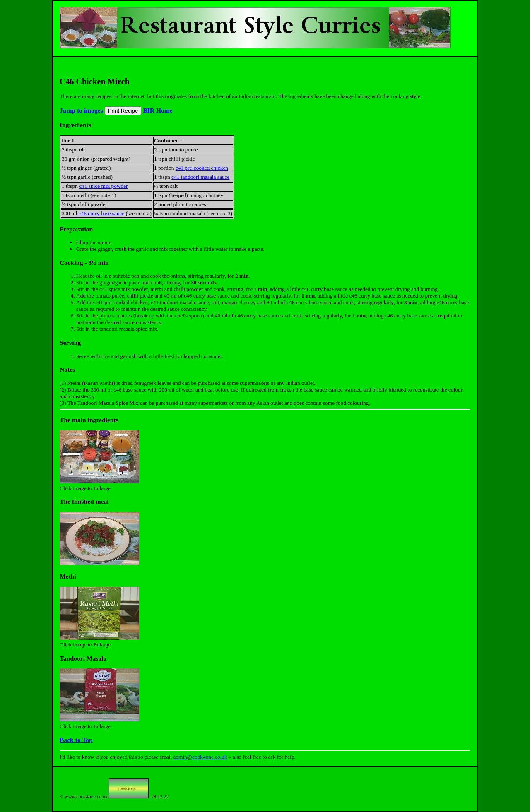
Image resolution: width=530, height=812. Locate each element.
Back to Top (76, 740)
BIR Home (158, 110)
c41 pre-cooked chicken (202, 168)
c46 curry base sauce (102, 213)
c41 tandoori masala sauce (200, 177)
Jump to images (81, 110)
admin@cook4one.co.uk (200, 757)
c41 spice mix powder (103, 186)
